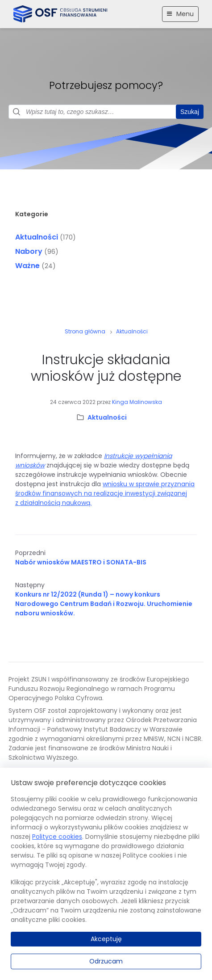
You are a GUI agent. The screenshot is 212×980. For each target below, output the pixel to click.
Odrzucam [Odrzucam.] (106, 961)
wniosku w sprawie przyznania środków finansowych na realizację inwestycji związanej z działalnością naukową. (105, 493)
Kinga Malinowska (137, 402)
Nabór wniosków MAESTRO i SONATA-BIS (81, 562)
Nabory (29, 251)
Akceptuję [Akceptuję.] (106, 939)
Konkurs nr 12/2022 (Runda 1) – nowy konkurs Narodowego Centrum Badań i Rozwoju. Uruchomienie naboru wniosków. (104, 604)
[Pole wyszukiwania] (106, 112)
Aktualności (37, 237)
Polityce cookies (57, 837)
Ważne (27, 266)
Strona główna (85, 331)
